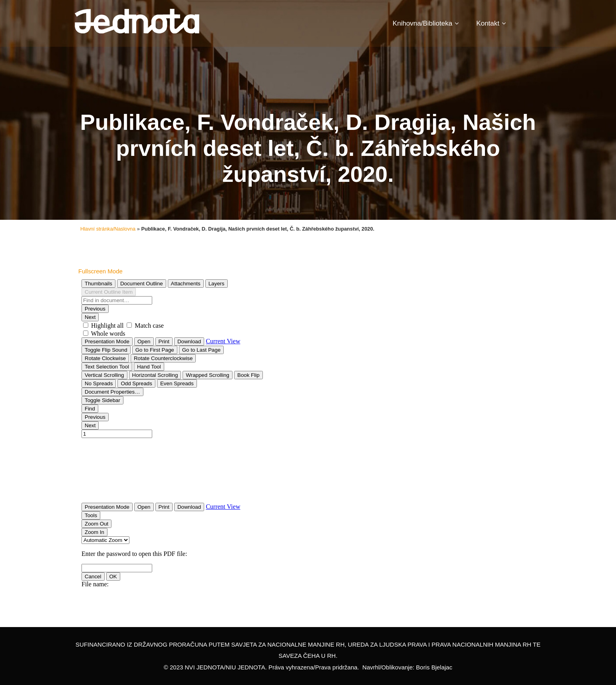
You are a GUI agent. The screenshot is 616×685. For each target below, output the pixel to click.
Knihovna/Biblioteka (426, 23)
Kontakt (491, 23)
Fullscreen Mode (100, 271)
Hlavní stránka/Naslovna (108, 229)
